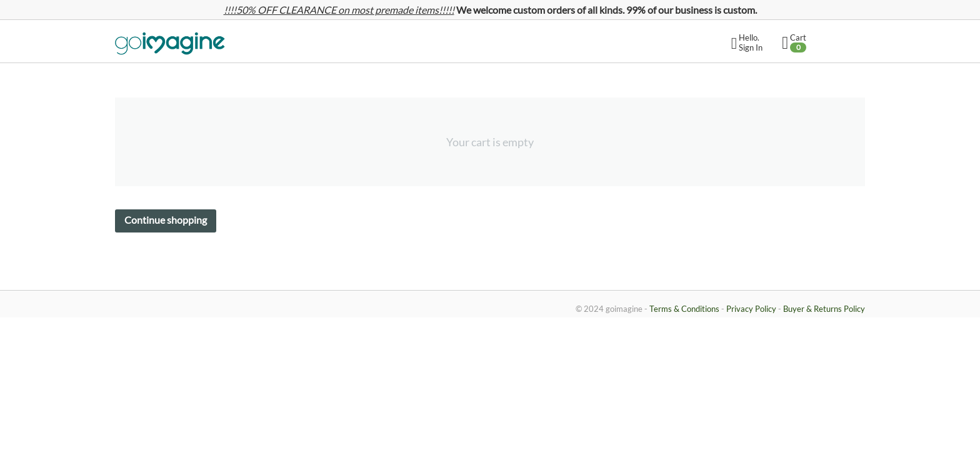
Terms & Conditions (684, 309)
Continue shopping (166, 220)
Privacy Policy (751, 309)
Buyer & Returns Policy (824, 309)
